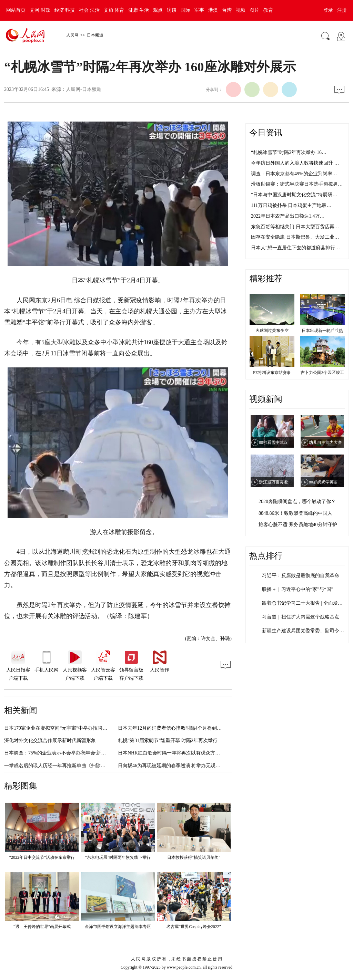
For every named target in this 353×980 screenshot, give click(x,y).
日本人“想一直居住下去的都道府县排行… (295, 248)
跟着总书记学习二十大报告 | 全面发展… (305, 603)
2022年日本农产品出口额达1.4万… (288, 216)
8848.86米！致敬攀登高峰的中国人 (295, 513)
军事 (199, 10)
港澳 (213, 10)
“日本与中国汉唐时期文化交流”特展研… (294, 195)
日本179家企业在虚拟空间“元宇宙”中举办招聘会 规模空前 (66, 728)
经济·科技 (65, 10)
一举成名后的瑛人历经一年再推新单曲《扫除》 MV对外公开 (69, 766)
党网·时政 (40, 10)
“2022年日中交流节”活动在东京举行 (42, 857)
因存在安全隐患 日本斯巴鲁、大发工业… (295, 237)
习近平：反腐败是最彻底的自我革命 (301, 576)
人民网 (72, 35)
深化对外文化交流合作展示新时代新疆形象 (50, 741)
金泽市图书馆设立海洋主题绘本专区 (118, 927)
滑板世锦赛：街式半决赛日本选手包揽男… (297, 184)
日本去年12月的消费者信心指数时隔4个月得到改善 (172, 728)
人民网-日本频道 (84, 89)
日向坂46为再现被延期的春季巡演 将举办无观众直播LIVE (179, 766)
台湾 (227, 10)
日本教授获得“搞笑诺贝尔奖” (194, 857)
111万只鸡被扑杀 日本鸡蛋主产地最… (291, 205)
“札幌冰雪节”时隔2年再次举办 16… (289, 152)
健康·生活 (139, 10)
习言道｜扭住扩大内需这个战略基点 (301, 617)
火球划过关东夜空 (272, 331)
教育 (268, 10)
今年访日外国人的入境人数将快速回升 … (295, 163)
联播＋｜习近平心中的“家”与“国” (298, 589)
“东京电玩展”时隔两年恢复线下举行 (118, 857)
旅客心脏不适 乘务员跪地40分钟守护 (298, 525)
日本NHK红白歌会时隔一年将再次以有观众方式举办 (174, 753)
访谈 (172, 10)
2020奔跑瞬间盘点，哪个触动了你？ (297, 502)
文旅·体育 (114, 10)
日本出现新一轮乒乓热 (322, 331)
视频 (241, 10)
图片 (254, 10)
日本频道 (95, 35)
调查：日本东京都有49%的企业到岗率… (294, 174)
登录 (328, 10)
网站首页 (16, 10)
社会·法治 (89, 10)
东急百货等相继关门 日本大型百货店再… (295, 227)
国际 (185, 10)
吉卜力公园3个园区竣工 (322, 373)
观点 (158, 10)
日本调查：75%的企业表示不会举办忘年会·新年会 (57, 753)
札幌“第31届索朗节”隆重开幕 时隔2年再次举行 (168, 741)
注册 (342, 10)
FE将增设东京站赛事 (272, 373)
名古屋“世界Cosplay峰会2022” (194, 927)
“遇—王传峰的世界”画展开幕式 (42, 927)
